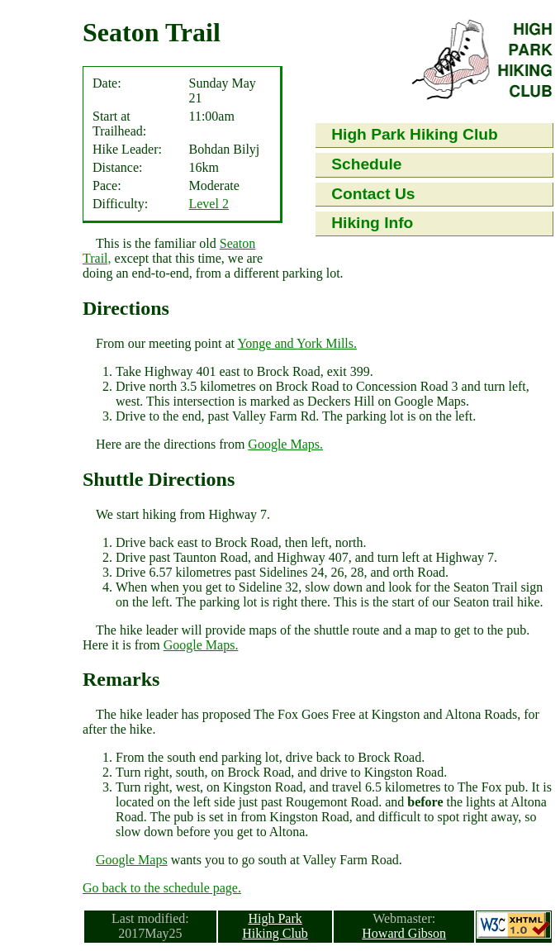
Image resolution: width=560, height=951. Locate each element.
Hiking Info (372, 223)
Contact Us (373, 194)
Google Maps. (285, 444)
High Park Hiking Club (415, 134)
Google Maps (132, 860)
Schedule (366, 164)
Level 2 (208, 204)
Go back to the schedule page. (162, 888)
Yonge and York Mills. (297, 343)
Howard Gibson (404, 933)
